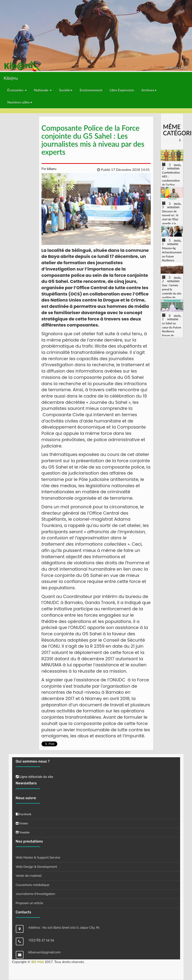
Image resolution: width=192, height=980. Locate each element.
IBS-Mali (38, 962)
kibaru (51, 169)
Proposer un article (29, 903)
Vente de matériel (29, 876)
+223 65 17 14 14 (41, 940)
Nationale (43, 90)
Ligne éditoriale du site (34, 777)
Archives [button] (149, 90)
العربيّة (184, 67)
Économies (17, 90)
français (173, 67)
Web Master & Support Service (38, 857)
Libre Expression (122, 90)
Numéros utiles (20, 102)
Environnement (91, 90)
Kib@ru (11, 78)
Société (66, 90)
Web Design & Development (36, 867)
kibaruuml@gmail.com (45, 952)
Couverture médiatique (33, 885)
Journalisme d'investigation (36, 894)
